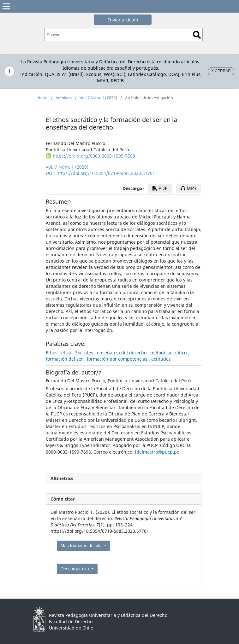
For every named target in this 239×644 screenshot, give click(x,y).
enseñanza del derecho (122, 353)
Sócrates (84, 353)
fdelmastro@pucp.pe (157, 452)
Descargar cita (75, 569)
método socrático (168, 353)
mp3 (188, 188)
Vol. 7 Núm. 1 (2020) (98, 98)
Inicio (43, 98)
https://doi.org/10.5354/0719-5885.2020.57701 (106, 173)
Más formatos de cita (81, 546)
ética (66, 353)
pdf (160, 188)
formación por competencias (117, 359)
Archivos (64, 98)
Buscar (197, 35)
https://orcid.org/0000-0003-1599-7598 (94, 156)
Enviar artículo (123, 20)
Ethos (52, 353)
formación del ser (64, 359)
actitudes (161, 359)
